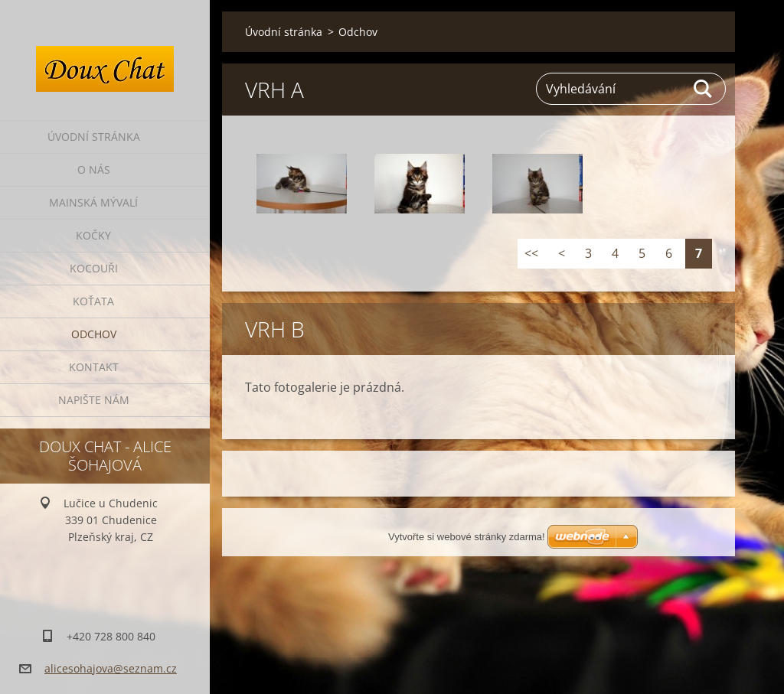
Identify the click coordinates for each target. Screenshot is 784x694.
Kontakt (94, 367)
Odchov (94, 334)
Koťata (93, 301)
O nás (94, 169)
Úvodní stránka (94, 137)
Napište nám (94, 400)
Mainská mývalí (93, 202)
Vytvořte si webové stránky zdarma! (467, 537)
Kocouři (94, 268)
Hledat (704, 89)
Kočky (93, 235)
